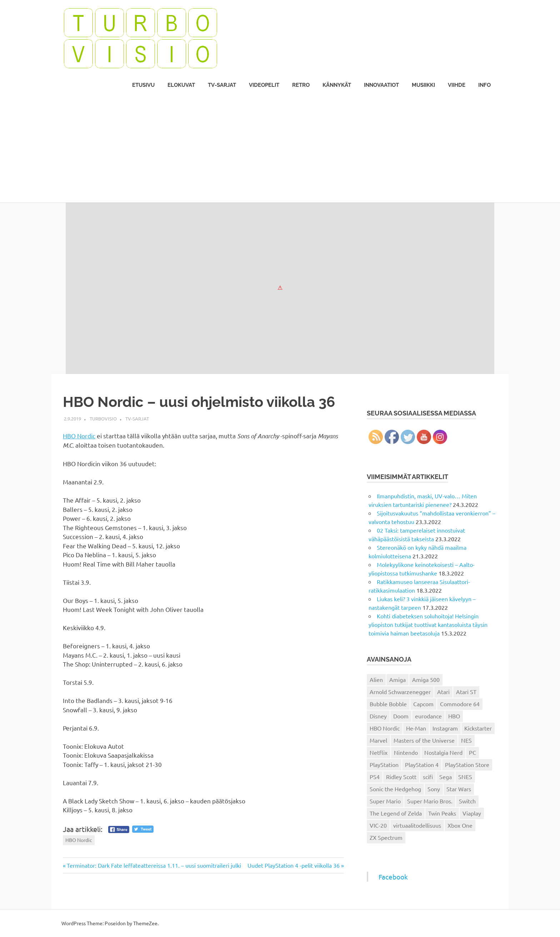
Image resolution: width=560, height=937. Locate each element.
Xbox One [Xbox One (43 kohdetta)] (460, 825)
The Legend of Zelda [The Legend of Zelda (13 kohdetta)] (396, 813)
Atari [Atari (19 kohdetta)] (443, 692)
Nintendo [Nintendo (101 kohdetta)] (406, 752)
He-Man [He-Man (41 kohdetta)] (416, 728)
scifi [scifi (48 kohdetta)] (428, 777)
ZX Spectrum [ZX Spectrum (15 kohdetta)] (386, 837)
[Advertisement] (280, 149)
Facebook (393, 877)
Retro (301, 85)
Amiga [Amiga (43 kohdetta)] (397, 679)
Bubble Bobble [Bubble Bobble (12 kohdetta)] (388, 704)
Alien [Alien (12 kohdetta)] (376, 679)
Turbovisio (103, 418)
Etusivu (143, 85)
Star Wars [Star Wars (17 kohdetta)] (459, 789)
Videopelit (264, 85)
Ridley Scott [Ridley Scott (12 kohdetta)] (401, 777)
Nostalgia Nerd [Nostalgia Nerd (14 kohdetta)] (443, 752)
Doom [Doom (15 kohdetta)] (401, 716)
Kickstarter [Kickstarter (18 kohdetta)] (478, 728)
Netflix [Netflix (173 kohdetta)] (379, 752)
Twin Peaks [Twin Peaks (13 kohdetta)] (442, 813)
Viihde (457, 85)
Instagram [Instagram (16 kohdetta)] (445, 728)
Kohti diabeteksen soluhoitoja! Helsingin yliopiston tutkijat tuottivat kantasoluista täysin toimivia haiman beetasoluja (428, 624)
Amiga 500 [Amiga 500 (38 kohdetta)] (426, 679)
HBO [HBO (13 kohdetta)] (454, 716)
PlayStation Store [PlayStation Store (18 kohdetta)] (467, 764)
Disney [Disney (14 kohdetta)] (378, 716)
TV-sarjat (222, 85)
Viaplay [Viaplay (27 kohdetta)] (472, 813)
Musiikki (423, 85)
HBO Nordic (79, 436)
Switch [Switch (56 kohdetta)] (467, 801)
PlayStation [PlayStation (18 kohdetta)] (384, 764)
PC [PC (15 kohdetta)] (472, 752)
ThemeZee (145, 923)
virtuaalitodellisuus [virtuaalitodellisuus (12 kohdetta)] (417, 825)
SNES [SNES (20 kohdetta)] (465, 777)
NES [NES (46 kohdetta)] (466, 740)
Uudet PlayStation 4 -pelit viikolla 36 (294, 865)
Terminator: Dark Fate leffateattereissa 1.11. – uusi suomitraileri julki (154, 865)
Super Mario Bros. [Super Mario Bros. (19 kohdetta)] (430, 801)
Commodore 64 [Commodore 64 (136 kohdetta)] (460, 704)
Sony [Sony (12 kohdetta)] (434, 789)
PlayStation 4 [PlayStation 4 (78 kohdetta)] (422, 764)
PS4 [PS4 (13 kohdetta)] (375, 777)
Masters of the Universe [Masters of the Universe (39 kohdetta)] (424, 740)
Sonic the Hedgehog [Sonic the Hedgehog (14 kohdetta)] (395, 789)
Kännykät (337, 85)
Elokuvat (181, 85)
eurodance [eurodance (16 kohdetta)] (428, 716)
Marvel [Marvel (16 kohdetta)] (378, 740)
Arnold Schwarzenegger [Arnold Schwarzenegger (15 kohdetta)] (400, 692)
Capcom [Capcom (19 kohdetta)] (423, 704)
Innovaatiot (381, 85)
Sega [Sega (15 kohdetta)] (446, 777)
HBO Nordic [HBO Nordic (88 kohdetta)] (385, 728)
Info (484, 85)
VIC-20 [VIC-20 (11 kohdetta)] (378, 825)
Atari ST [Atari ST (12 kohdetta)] (466, 692)
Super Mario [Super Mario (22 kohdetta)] (385, 801)
